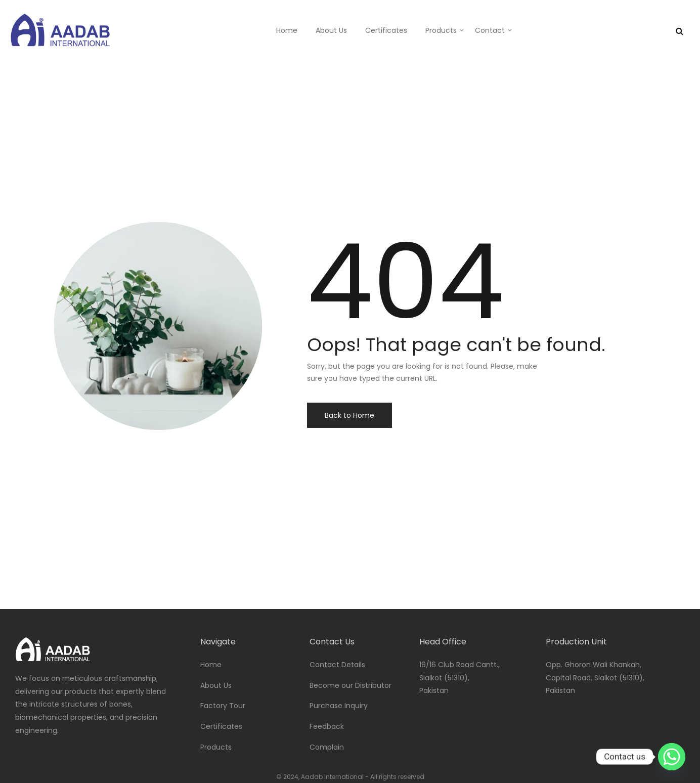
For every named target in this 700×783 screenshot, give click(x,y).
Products (441, 30)
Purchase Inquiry (339, 706)
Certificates (386, 30)
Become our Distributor (351, 685)
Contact (490, 30)
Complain (327, 747)
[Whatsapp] (672, 757)
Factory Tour (223, 706)
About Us (331, 30)
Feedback (327, 726)
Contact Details (337, 665)
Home (287, 30)
